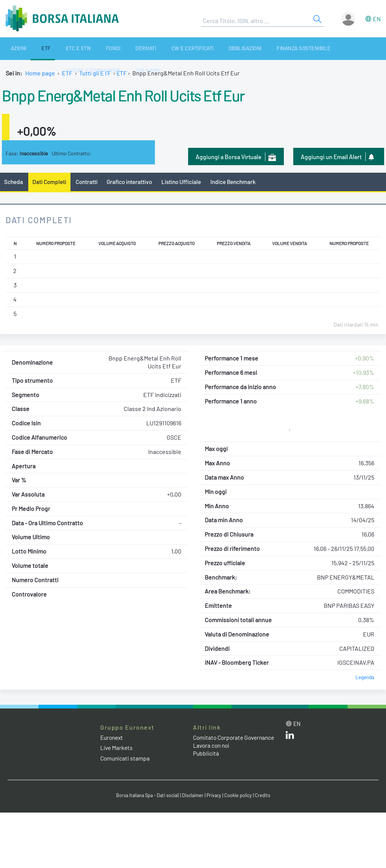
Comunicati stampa (126, 758)
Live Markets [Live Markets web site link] (117, 748)
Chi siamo (368, 48)
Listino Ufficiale (186, 182)
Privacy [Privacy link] (216, 796)
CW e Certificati (154, 48)
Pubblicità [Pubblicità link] (206, 761)
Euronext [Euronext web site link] (113, 738)
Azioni (12, 48)
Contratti (88, 182)
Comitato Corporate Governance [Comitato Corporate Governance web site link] (219, 742)
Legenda (365, 677)
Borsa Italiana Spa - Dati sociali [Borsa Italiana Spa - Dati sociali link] (146, 796)
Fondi (86, 48)
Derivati (113, 48)
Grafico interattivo (132, 182)
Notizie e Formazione (318, 48)
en (377, 19)
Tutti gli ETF (95, 73)
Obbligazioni (201, 48)
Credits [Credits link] (265, 796)
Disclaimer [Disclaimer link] (193, 796)
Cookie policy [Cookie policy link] (240, 796)
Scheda (14, 182)
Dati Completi (50, 182)
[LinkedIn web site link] (290, 737)
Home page (40, 73)
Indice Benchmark (239, 182)
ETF (33, 48)
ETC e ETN (58, 48)
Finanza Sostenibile (254, 48)
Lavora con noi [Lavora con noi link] (212, 754)
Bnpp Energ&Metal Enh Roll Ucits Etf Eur (135, 95)
